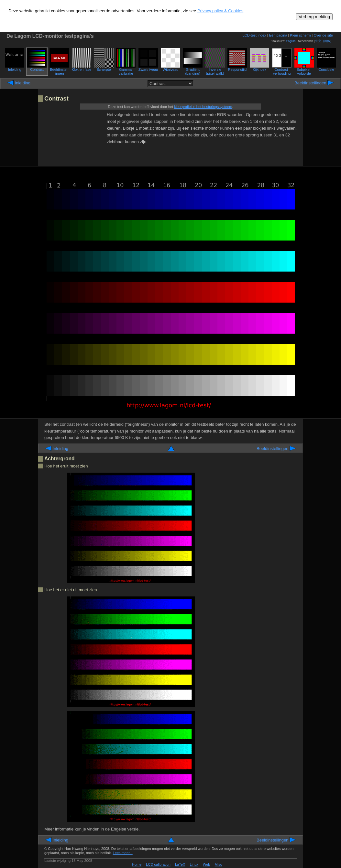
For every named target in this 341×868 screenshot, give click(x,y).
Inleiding (15, 68)
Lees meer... (123, 853)
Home (137, 864)
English (291, 41)
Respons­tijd (237, 68)
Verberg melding (314, 17)
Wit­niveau (170, 68)
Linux (194, 864)
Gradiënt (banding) (193, 70)
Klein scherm (301, 35)
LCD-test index (254, 35)
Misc (219, 864)
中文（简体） (324, 41)
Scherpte (104, 68)
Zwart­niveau (148, 68)
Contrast (37, 68)
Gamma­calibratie (126, 70)
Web (207, 864)
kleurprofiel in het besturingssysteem (203, 107)
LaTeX (180, 864)
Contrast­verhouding (282, 70)
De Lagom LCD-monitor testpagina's (50, 36)
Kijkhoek (259, 68)
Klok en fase (81, 68)
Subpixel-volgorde (304, 70)
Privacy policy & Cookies (220, 11)
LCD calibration (158, 864)
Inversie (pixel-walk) (215, 70)
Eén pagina (278, 35)
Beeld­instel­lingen (59, 70)
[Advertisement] (74, 136)
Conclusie (326, 68)
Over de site (323, 35)
